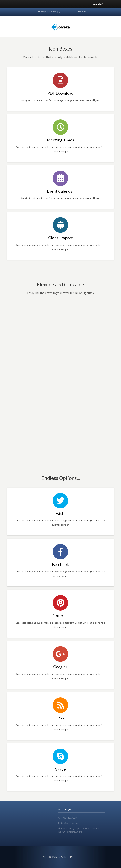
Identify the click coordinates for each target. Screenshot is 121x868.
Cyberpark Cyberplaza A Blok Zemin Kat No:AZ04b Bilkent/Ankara (79, 830)
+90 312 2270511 (69, 818)
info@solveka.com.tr (47, 12)
